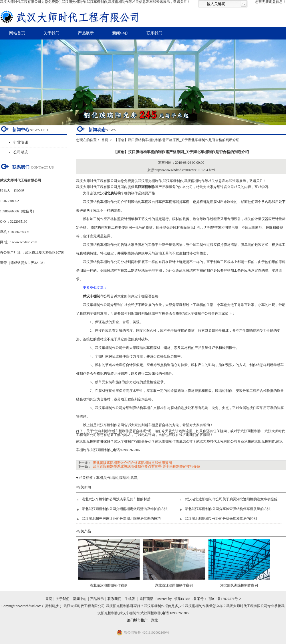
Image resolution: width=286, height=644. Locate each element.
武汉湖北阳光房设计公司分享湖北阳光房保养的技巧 (121, 519)
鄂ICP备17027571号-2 (225, 599)
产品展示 (86, 33)
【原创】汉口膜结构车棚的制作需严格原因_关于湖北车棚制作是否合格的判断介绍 (177, 140)
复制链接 (52, 606)
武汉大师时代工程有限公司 (84, 606)
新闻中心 (120, 33)
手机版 (130, 599)
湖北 (154, 620)
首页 (105, 140)
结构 (115, 478)
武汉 (134, 478)
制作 (107, 478)
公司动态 (21, 152)
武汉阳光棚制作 (150, 181)
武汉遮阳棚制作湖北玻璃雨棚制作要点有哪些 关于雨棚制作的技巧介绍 (147, 467)
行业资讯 (21, 142)
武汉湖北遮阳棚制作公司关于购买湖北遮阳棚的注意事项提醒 (231, 499)
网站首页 (17, 33)
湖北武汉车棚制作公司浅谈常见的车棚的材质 (116, 499)
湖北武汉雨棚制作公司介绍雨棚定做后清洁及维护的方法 (125, 509)
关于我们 (51, 33)
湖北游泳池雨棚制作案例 (109, 585)
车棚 (100, 478)
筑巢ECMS (182, 599)
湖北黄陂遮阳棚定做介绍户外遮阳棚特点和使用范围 (132, 463)
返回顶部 (146, 599)
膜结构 (124, 478)
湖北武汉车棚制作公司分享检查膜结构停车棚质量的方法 (228, 509)
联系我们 (154, 33)
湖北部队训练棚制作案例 (239, 585)
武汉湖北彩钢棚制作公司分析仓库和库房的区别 (221, 519)
